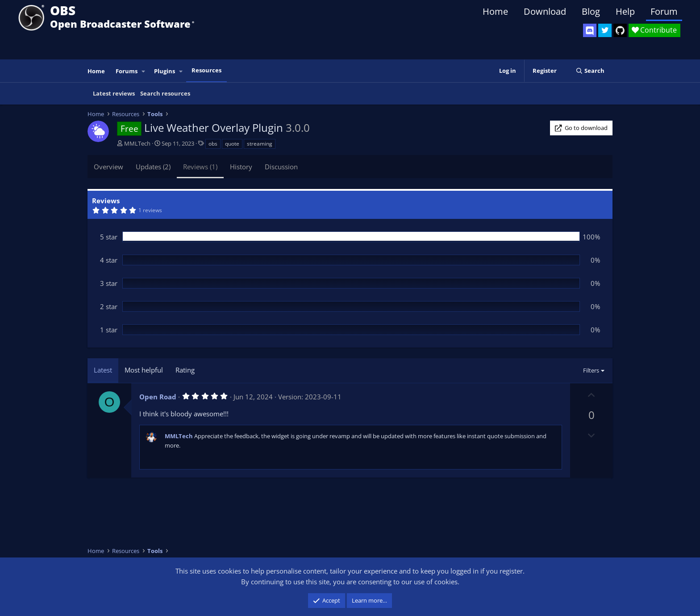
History (241, 167)
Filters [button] (591, 370)
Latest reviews (114, 93)
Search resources (165, 93)
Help (625, 11)
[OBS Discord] (590, 30)
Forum (664, 11)
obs (213, 144)
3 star (109, 283)
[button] (144, 71)
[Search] (590, 71)
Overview (108, 167)
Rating (185, 370)
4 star (109, 260)
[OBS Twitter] (605, 30)
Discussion (281, 167)
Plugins (165, 71)
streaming (260, 144)
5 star (109, 237)
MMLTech (137, 143)
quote (232, 144)
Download (545, 11)
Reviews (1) (200, 167)
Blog (591, 11)
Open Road (158, 397)
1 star (109, 330)
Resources (206, 70)
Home (495, 11)
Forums (127, 71)
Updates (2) (153, 167)
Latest (103, 370)
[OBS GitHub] (620, 30)
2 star (109, 306)
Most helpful (144, 370)
